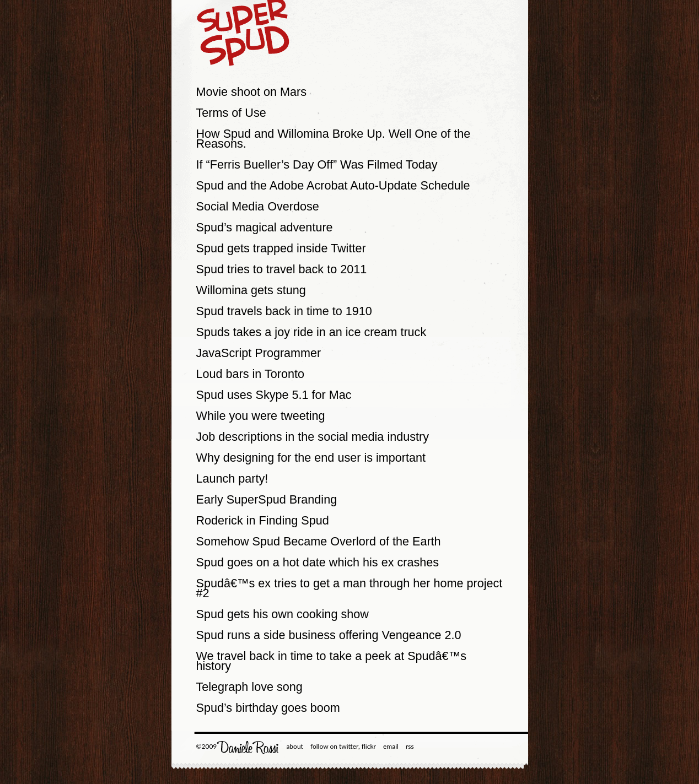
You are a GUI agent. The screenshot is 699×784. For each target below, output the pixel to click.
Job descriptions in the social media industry (313, 437)
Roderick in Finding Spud (263, 520)
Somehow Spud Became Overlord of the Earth (319, 541)
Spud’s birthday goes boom (268, 708)
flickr (369, 746)
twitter (349, 746)
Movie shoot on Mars (251, 92)
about (294, 746)
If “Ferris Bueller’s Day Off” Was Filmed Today (317, 164)
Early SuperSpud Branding (267, 499)
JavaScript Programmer (259, 353)
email (391, 746)
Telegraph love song (249, 687)
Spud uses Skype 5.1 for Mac (274, 395)
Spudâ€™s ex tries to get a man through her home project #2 (349, 588)
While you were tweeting (261, 416)
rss (410, 746)
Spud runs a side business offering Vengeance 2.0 (329, 635)
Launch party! (232, 478)
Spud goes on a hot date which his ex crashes (318, 562)
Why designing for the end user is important (311, 458)
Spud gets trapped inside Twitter (281, 248)
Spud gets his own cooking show (283, 614)
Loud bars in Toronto (250, 374)
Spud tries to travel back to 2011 (282, 269)
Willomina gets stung (251, 290)
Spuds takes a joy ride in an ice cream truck (311, 332)
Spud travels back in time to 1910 (284, 311)
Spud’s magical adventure (265, 227)
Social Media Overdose (258, 206)
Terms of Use (231, 113)
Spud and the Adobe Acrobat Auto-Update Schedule (333, 185)
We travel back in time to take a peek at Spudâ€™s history (332, 661)
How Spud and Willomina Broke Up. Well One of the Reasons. (334, 139)
